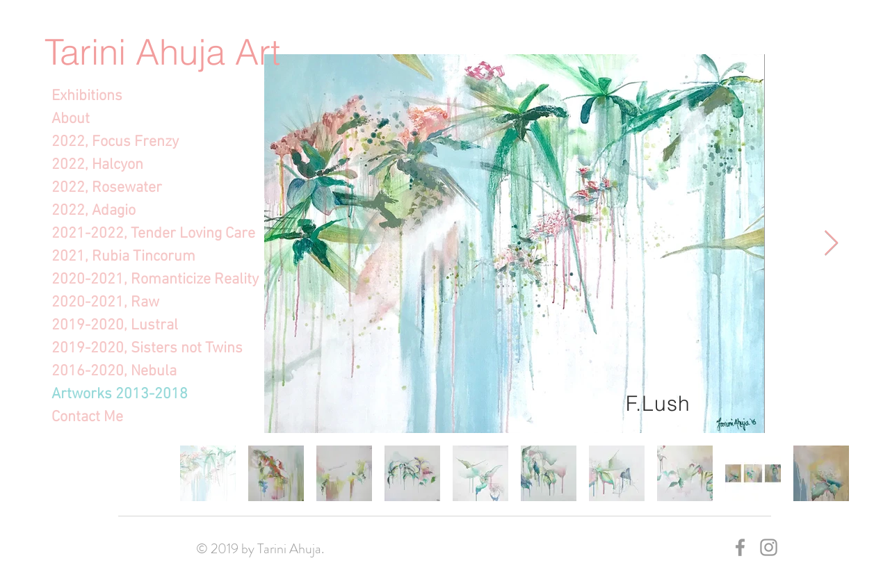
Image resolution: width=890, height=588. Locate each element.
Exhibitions (87, 96)
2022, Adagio (94, 211)
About (71, 119)
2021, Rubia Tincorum (123, 257)
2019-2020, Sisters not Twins (129, 349)
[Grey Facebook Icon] (740, 547)
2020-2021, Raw (105, 303)
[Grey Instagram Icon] (769, 547)
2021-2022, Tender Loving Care (129, 234)
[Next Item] (831, 244)
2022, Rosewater (107, 188)
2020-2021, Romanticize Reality (129, 280)
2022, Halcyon (97, 165)
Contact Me (87, 417)
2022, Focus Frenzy (115, 142)
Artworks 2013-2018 (120, 394)
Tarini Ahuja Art (162, 52)
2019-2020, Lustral (115, 326)
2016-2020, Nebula (114, 371)
